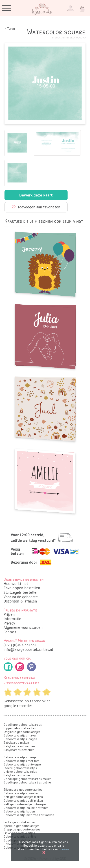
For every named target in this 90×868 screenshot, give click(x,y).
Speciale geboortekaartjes (21, 826)
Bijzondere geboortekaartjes (23, 790)
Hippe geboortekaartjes (20, 728)
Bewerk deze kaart (36, 195)
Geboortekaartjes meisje (20, 757)
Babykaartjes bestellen (19, 750)
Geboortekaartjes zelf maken (23, 801)
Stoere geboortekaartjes (20, 768)
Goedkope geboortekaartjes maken (27, 779)
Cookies (64, 849)
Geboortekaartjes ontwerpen (23, 764)
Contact (10, 632)
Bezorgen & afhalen (20, 601)
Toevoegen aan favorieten (36, 207)
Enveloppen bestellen (22, 588)
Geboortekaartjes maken (20, 735)
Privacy (9, 623)
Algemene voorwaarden (23, 627)
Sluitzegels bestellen (21, 592)
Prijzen (9, 614)
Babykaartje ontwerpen (19, 746)
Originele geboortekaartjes (22, 732)
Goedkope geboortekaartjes (23, 725)
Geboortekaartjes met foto (22, 761)
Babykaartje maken (16, 743)
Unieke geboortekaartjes (20, 772)
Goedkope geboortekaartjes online (27, 782)
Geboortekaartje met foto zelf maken (29, 815)
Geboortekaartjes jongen (20, 739)
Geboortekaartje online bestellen (26, 808)
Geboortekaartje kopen (19, 811)
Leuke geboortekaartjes (20, 822)
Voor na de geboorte (21, 597)
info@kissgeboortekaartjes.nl (28, 649)
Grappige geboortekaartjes (22, 829)
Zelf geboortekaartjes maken (23, 797)
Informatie (12, 619)
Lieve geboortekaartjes (19, 833)
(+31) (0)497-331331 (20, 645)
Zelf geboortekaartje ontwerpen (25, 804)
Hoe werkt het (16, 584)
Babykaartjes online (17, 775)
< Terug (10, 29)
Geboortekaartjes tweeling (22, 793)
